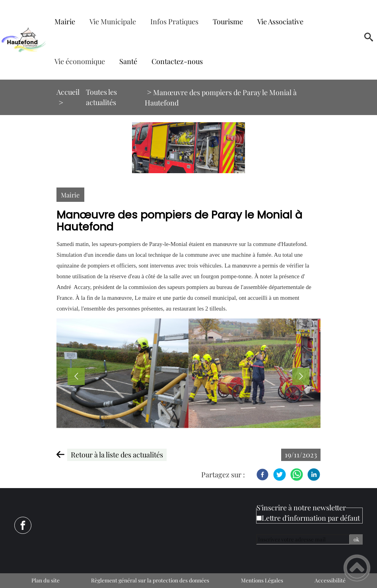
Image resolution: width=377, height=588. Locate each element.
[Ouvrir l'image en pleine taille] (188, 148)
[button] (368, 40)
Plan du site (46, 580)
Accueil (68, 92)
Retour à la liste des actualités (117, 455)
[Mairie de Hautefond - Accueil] (24, 40)
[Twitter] (280, 475)
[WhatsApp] (297, 475)
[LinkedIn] (314, 475)
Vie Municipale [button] (113, 21)
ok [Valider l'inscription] (356, 539)
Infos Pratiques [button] (174, 21)
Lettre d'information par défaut (311, 518)
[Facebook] (262, 475)
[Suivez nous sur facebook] (23, 525)
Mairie (70, 195)
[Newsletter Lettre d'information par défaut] (259, 518)
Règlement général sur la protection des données (150, 580)
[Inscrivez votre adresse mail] (303, 539)
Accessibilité (330, 580)
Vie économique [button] (80, 61)
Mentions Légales (262, 580)
